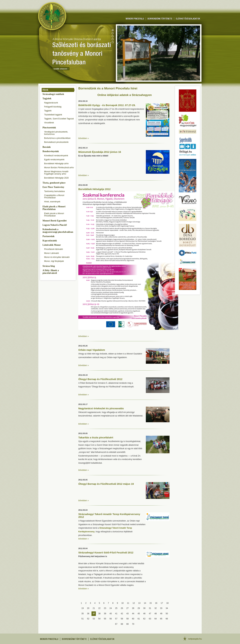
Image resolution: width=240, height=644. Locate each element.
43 (127, 614)
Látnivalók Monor (52, 245)
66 (167, 619)
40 (111, 614)
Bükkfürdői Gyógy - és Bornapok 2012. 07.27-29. (107, 105)
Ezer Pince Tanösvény (53, 187)
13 (139, 603)
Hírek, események (52, 202)
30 (144, 608)
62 (144, 619)
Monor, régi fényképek (54, 261)
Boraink (47, 147)
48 (156, 614)
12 (134, 603)
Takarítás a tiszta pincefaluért (96, 437)
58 (122, 619)
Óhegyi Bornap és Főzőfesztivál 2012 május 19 (106, 484)
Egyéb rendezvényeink (54, 160)
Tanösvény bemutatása (54, 191)
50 (167, 614)
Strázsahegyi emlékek (53, 94)
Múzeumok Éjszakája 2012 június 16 (100, 152)
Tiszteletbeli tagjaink (53, 115)
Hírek (45, 90)
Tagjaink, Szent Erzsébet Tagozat (59, 119)
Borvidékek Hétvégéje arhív (56, 164)
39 (105, 614)
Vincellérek (49, 123)
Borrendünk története (160, 19)
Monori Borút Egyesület (55, 221)
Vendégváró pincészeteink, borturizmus (56, 133)
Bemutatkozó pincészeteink (56, 142)
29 (139, 608)
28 (133, 608)
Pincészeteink (49, 128)
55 (105, 619)
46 (144, 614)
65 (161, 619)
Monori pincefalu (135, 19)
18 (167, 603)
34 (167, 608)
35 (83, 614)
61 (139, 619)
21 (94, 608)
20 (88, 608)
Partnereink (48, 236)
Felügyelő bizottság (53, 107)
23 (105, 608)
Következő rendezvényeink (56, 156)
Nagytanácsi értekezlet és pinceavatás (101, 408)
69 (127, 624)
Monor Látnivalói (51, 253)
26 (122, 608)
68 (122, 624)
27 (127, 608)
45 (139, 614)
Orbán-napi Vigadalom (92, 350)
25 (116, 608)
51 (83, 619)
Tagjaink (47, 98)
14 (145, 603)
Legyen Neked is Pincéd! (55, 225)
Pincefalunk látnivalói (53, 249)
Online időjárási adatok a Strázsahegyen (125, 95)
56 (111, 619)
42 (122, 614)
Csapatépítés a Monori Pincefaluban (54, 196)
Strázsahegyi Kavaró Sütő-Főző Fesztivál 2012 (106, 552)
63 (150, 619)
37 (94, 614)
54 (99, 619)
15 (151, 603)
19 (83, 608)
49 (161, 614)
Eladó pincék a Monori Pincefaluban (54, 208)
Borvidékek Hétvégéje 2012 (94, 189)
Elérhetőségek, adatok (188, 19)
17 (162, 603)
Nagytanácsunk (51, 103)
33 (161, 608)
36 (88, 614)
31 (150, 608)
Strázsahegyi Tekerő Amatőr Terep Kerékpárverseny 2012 (109, 515)
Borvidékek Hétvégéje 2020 (56, 178)
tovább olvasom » (61, 69)
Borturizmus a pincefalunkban (57, 138)
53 (94, 619)
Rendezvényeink (51, 151)
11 (128, 603)
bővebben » (84, 138)
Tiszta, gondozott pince (54, 183)
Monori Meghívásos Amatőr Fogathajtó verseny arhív (56, 173)
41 (116, 614)
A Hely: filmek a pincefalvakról (51, 272)
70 (133, 624)
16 (156, 603)
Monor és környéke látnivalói (57, 257)
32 (156, 608)
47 (150, 614)
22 (99, 608)
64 (156, 619)
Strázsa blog (49, 266)
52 (88, 619)
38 (99, 614)
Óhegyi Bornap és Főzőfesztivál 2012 (100, 379)
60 (133, 619)
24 (111, 608)
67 (116, 624)
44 (133, 614)
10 (122, 603)
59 (127, 619)
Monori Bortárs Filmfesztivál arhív (59, 168)
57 (116, 619)
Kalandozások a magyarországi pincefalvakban (58, 231)
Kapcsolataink (50, 241)
